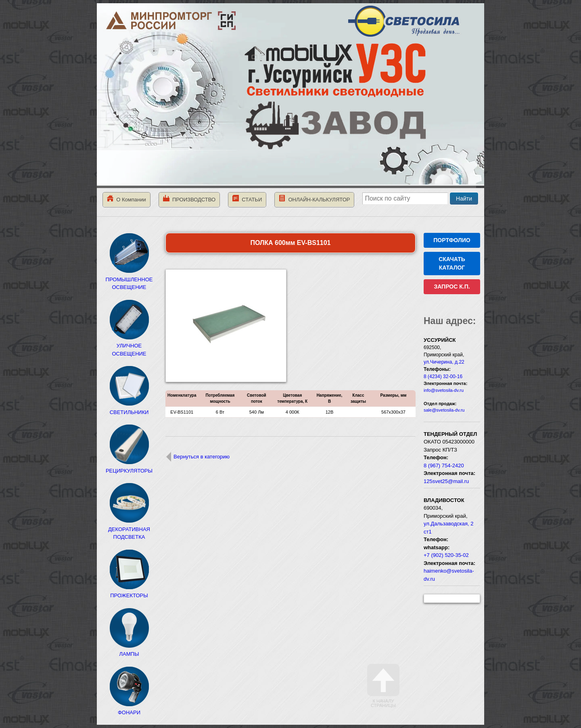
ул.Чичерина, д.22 (444, 362)
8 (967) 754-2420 (444, 465)
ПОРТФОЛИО (452, 240)
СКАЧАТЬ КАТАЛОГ (452, 263)
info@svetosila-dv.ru (444, 390)
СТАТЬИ (247, 199)
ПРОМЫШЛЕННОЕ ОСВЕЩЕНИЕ (129, 279)
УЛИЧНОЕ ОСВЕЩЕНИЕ (129, 346)
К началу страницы (383, 686)
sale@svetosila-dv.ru (444, 410)
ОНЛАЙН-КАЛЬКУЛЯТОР (314, 199)
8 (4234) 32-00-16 (443, 377)
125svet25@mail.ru (446, 481)
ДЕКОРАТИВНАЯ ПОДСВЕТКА (129, 529)
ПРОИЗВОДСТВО (189, 199)
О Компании (126, 199)
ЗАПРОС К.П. (452, 287)
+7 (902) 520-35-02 (446, 555)
